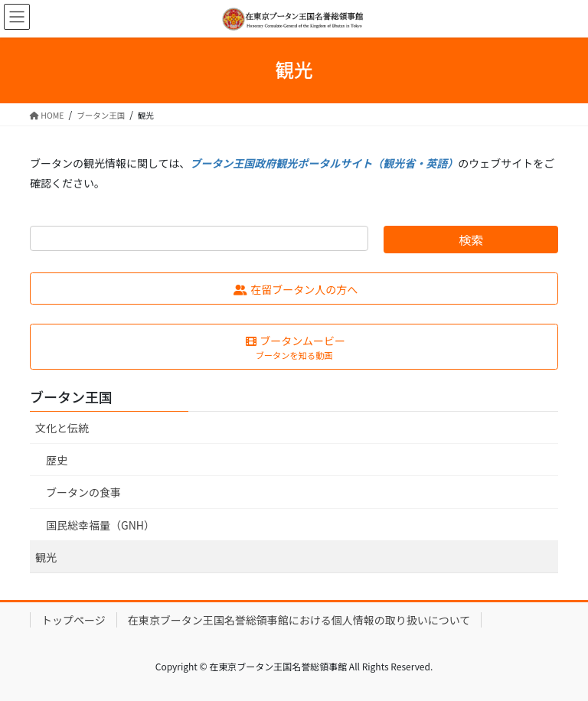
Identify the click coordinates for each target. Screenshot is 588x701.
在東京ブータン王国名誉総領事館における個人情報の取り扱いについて (299, 620)
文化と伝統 (62, 428)
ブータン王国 (71, 396)
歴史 (57, 460)
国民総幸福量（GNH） (100, 525)
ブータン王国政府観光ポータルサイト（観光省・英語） (324, 163)
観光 (46, 557)
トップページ (73, 620)
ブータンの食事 (83, 492)
